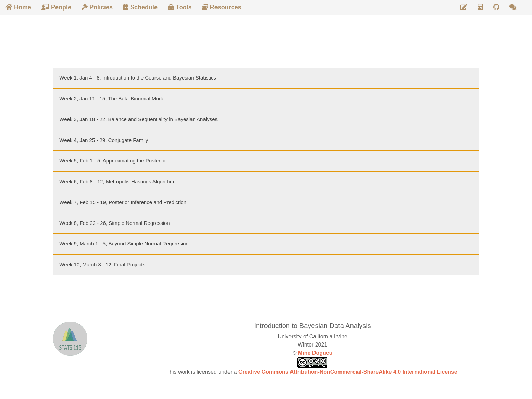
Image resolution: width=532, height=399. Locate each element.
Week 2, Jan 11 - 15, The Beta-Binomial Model (112, 99)
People (56, 7)
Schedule (140, 7)
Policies (97, 7)
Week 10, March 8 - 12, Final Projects (102, 264)
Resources (222, 7)
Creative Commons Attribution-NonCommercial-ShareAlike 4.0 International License (348, 372)
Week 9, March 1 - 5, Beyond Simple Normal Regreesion (124, 244)
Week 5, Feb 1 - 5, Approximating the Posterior (113, 161)
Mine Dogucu (315, 353)
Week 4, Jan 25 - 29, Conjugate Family (104, 140)
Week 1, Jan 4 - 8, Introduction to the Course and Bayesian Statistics (138, 78)
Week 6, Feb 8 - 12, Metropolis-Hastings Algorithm (117, 182)
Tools (180, 7)
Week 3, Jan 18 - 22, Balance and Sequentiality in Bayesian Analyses (138, 119)
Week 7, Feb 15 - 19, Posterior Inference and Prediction (123, 202)
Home (18, 7)
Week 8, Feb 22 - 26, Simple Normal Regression (114, 223)
